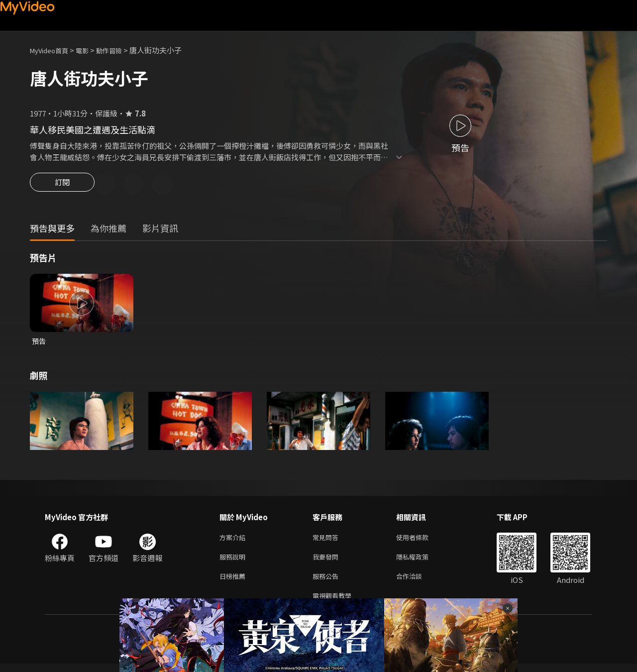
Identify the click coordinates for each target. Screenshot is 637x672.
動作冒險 (120, 50)
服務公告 (327, 582)
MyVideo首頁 (53, 50)
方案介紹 (234, 540)
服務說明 (234, 561)
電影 (90, 50)
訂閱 (62, 185)
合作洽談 (417, 582)
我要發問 (327, 561)
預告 (39, 343)
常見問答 (327, 540)
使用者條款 (421, 540)
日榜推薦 (234, 582)
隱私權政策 (421, 561)
